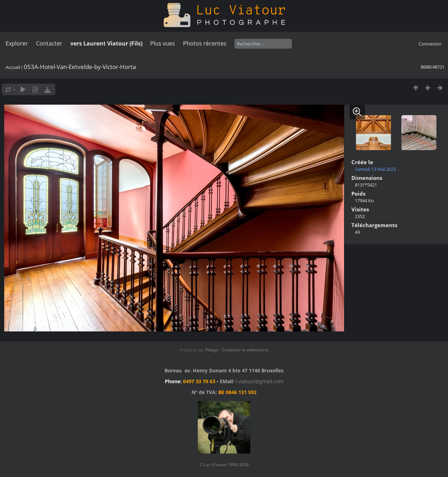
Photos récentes (205, 43)
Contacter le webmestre (245, 350)
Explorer (17, 43)
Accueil (13, 67)
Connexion (430, 44)
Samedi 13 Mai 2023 (375, 169)
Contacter (49, 43)
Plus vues (163, 43)
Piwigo (212, 350)
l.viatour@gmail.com (260, 381)
